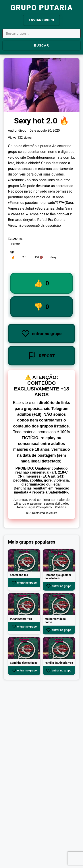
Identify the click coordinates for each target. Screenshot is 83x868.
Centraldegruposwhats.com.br (50, 157)
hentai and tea (19, 575)
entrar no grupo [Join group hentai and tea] (24, 583)
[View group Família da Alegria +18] (59, 648)
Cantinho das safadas (24, 663)
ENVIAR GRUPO (41, 20)
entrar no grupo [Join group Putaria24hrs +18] (24, 627)
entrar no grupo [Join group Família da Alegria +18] (59, 671)
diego (22, 131)
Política (60, 507)
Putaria (16, 244)
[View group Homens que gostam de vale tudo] (59, 560)
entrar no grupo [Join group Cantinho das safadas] (24, 671)
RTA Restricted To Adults (41, 513)
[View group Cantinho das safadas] (24, 648)
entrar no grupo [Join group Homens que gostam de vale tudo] (59, 586)
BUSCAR (42, 45)
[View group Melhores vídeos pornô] (59, 604)
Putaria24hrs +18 (21, 619)
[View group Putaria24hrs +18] (24, 604)
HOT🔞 (38, 257)
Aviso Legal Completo (34, 507)
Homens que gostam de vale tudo (58, 577)
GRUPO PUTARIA (42, 8)
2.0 (24, 257)
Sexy (53, 257)
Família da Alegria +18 (59, 663)
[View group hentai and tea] (24, 560)
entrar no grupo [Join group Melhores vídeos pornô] (59, 630)
